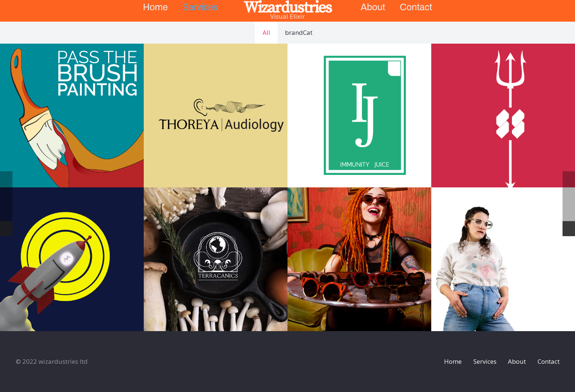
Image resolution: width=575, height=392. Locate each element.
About (517, 361)
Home (453, 361)
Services (485, 361)
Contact (549, 361)
